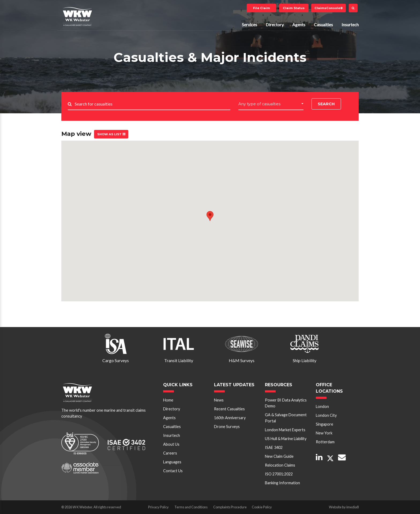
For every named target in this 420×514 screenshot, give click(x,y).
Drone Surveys (227, 427)
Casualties (323, 25)
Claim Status (294, 8)
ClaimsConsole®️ (329, 8)
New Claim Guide (279, 456)
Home (168, 400)
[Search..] (153, 104)
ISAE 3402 (274, 447)
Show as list (111, 134)
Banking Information (282, 483)
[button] (271, 104)
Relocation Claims (280, 465)
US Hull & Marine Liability (286, 439)
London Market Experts (285, 430)
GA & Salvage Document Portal (286, 418)
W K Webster (77, 16)
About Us (171, 444)
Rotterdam (325, 442)
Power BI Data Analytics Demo (286, 403)
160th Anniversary (230, 418)
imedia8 (352, 507)
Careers (170, 453)
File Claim (262, 8)
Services (250, 25)
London (322, 406)
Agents (299, 25)
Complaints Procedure (230, 507)
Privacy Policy (158, 507)
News (219, 400)
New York (324, 433)
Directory (275, 25)
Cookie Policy (262, 507)
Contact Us (173, 471)
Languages (172, 462)
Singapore (325, 424)
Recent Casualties (229, 409)
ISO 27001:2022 (279, 474)
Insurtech (350, 25)
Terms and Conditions (191, 507)
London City (326, 415)
